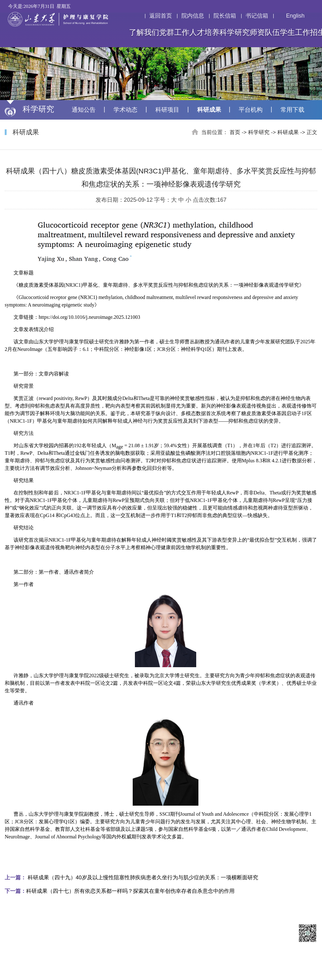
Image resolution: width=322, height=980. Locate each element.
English (291, 16)
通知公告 (84, 110)
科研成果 (209, 110)
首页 (235, 132)
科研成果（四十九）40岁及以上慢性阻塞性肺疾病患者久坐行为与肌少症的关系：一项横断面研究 (131, 878)
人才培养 (204, 32)
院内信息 (193, 16)
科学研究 (235, 32)
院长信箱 (225, 16)
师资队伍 (265, 32)
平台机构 (251, 110)
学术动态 (125, 110)
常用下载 (292, 110)
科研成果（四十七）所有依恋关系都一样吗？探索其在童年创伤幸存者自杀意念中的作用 (120, 891)
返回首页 (161, 16)
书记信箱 (257, 16)
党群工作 (174, 32)
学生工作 (295, 32)
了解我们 (144, 32)
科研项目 (167, 110)
